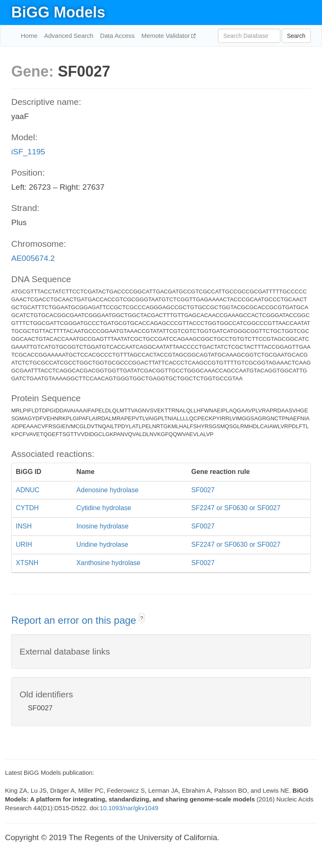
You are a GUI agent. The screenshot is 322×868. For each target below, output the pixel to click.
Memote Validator (167, 36)
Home (29, 36)
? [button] (142, 618)
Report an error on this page (75, 620)
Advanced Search (69, 36)
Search (296, 36)
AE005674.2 (33, 258)
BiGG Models (58, 12)
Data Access (117, 36)
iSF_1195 (28, 152)
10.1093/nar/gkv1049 (129, 808)
